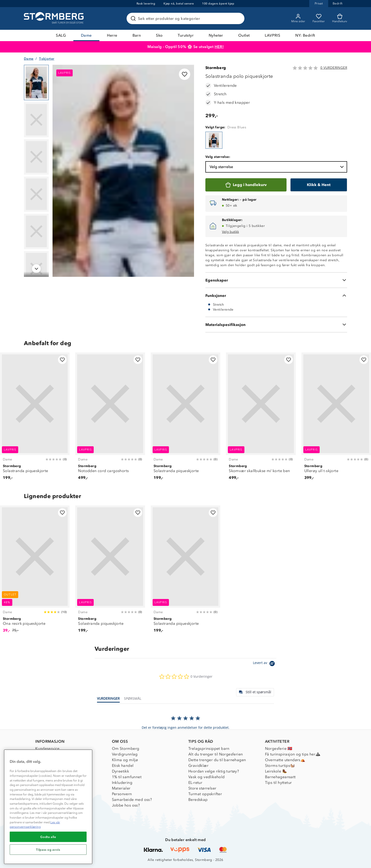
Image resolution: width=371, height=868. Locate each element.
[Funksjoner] (276, 295)
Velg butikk (230, 232)
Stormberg (216, 68)
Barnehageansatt (280, 777)
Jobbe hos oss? (126, 805)
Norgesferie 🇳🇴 (279, 749)
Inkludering (122, 783)
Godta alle (48, 837)
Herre (112, 35)
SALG (61, 35)
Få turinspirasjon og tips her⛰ (293, 754)
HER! (219, 47)
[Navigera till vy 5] (36, 231)
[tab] (255, 692)
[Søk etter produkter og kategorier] (186, 18)
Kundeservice (47, 749)
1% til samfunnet (127, 777)
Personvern (122, 794)
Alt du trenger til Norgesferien (216, 754)
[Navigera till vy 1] (36, 82)
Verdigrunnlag (125, 754)
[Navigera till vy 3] (36, 157)
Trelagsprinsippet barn (209, 749)
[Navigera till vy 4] (36, 194)
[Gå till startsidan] (54, 18)
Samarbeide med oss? (132, 800)
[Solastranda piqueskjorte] (35, 419)
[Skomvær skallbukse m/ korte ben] (261, 419)
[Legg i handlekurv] (246, 185)
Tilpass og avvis (48, 850)
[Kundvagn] (340, 18)
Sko (159, 35)
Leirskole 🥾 (276, 771)
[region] (48, 807)
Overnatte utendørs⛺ (285, 760)
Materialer (121, 788)
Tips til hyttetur (278, 783)
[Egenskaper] (276, 280)
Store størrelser (202, 788)
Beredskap (198, 800)
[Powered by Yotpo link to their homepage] (265, 664)
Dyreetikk (121, 771)
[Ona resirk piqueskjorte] (35, 572)
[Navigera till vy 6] (36, 269)
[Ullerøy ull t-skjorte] (336, 419)
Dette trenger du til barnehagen (217, 760)
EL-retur (195, 783)
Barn (137, 35)
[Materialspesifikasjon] (276, 325)
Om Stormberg (126, 749)
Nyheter (216, 35)
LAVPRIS (272, 35)
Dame (86, 35)
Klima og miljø (125, 760)
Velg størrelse (277, 167)
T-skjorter (47, 59)
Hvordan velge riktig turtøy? (214, 771)
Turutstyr (186, 35)
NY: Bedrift (305, 35)
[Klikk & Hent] (319, 185)
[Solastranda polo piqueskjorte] (214, 140)
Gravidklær (198, 766)
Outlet (244, 35)
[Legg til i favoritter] (185, 74)
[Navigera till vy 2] (36, 120)
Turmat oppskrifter (205, 794)
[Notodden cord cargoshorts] (110, 419)
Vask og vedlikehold (207, 777)
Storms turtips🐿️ (280, 766)
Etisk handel (123, 766)
